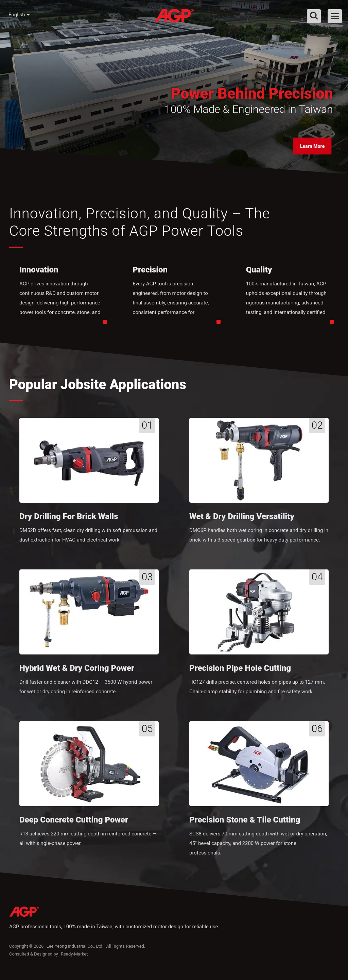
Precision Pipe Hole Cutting (240, 671)
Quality (259, 272)
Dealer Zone (236, 40)
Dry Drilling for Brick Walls (69, 519)
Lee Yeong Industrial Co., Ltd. (75, 950)
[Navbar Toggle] (335, 16)
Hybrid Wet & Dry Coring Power (77, 671)
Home (67, 40)
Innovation (39, 272)
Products (148, 40)
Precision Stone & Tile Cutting (245, 823)
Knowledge (191, 40)
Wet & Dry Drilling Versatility (242, 519)
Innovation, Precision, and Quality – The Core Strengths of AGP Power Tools (147, 223)
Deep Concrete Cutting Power (74, 823)
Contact (276, 40)
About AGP (105, 40)
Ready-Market (74, 958)
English (19, 15)
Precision (150, 272)
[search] (314, 16)
